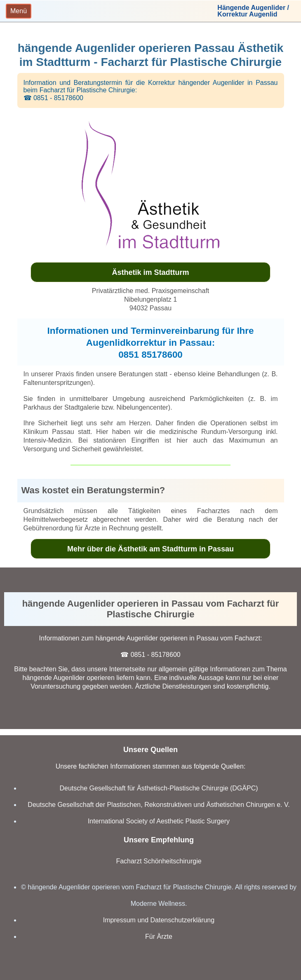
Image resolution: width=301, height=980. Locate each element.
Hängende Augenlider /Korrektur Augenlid (253, 11)
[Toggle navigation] (19, 11)
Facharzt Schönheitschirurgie (159, 861)
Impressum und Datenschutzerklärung (159, 920)
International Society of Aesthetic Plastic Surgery (159, 821)
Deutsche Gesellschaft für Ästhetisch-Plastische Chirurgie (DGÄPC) (159, 788)
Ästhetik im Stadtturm (150, 272)
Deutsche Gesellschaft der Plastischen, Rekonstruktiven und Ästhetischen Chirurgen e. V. (159, 805)
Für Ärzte (159, 937)
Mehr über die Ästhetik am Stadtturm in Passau (150, 549)
